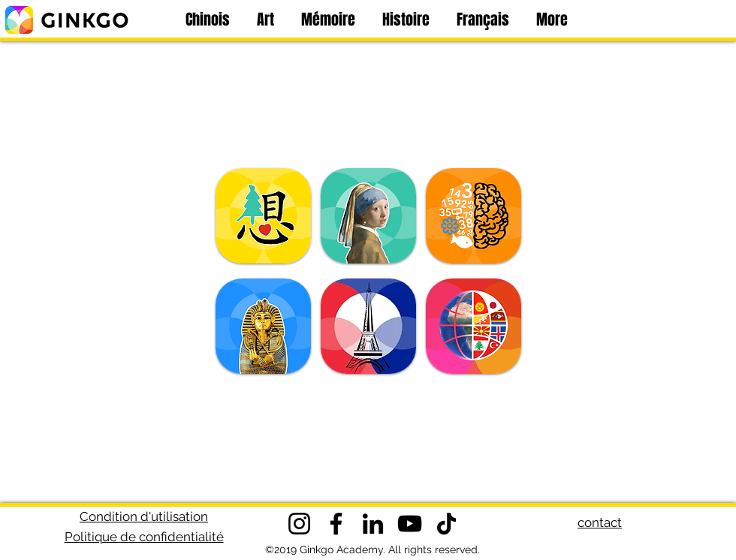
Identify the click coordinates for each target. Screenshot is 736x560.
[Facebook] (336, 524)
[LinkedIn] (373, 524)
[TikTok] (446, 524)
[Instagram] (299, 524)
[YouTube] (410, 524)
